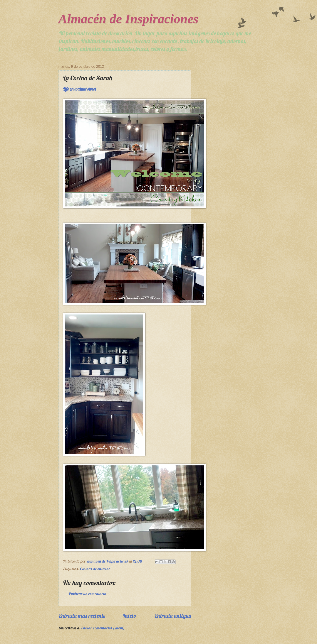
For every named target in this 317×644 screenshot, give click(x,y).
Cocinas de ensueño (95, 569)
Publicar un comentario (87, 594)
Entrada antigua (173, 616)
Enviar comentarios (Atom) (103, 628)
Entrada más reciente (82, 616)
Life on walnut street (80, 89)
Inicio (130, 616)
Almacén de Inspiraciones (128, 19)
